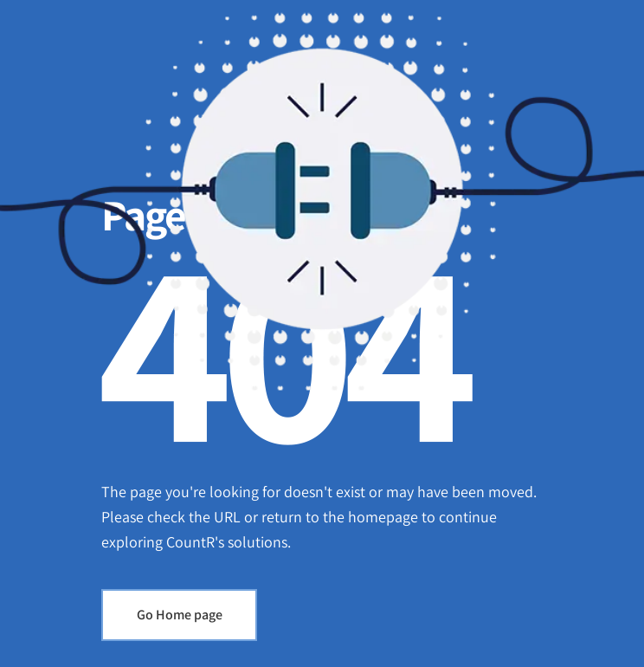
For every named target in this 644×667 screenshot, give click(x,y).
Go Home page (180, 615)
